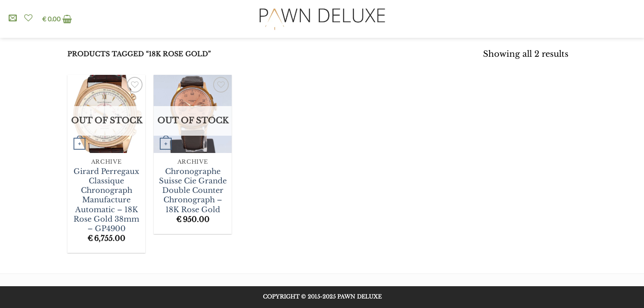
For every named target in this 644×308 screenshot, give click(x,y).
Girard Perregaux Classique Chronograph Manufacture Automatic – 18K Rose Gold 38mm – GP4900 (106, 200)
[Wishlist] (28, 18)
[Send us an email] (13, 19)
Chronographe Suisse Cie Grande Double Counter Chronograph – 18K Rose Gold (193, 191)
